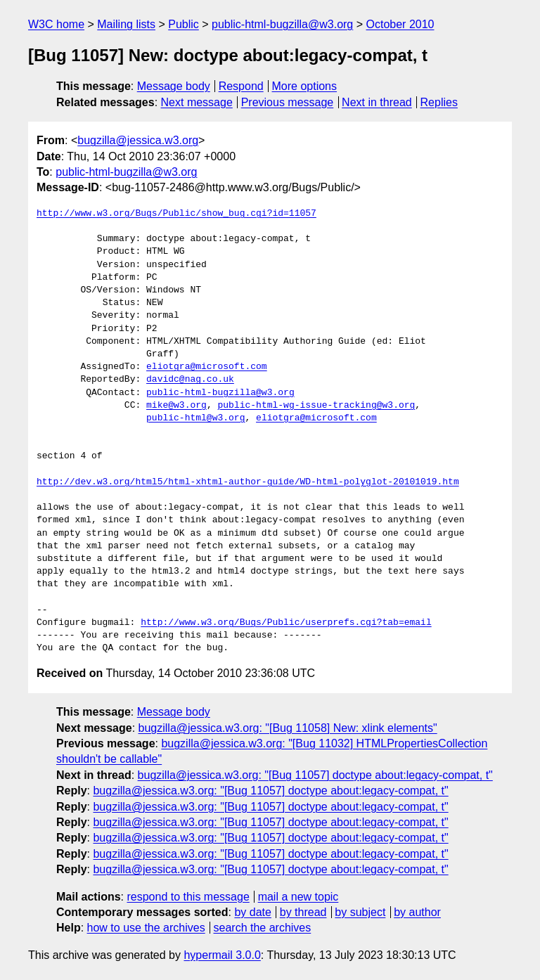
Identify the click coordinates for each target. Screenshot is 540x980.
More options (305, 86)
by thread (303, 912)
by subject (360, 912)
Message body (174, 86)
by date (252, 912)
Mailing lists (126, 24)
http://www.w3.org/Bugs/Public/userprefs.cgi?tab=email (286, 623)
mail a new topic (298, 897)
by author (417, 912)
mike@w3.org (176, 406)
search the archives (263, 928)
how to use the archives (146, 928)
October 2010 (400, 24)
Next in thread (377, 102)
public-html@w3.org (195, 418)
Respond (241, 86)
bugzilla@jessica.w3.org (138, 140)
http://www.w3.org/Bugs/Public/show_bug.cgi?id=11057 (176, 214)
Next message (197, 102)
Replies (439, 102)
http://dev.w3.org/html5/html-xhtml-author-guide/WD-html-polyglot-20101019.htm (248, 482)
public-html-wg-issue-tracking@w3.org (316, 406)
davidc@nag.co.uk (190, 380)
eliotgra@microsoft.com (207, 367)
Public (184, 24)
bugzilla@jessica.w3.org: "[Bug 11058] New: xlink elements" (288, 728)
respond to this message (188, 897)
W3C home (56, 24)
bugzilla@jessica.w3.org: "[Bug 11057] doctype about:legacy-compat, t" (315, 775)
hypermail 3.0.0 (222, 955)
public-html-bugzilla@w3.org (282, 24)
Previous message (288, 102)
